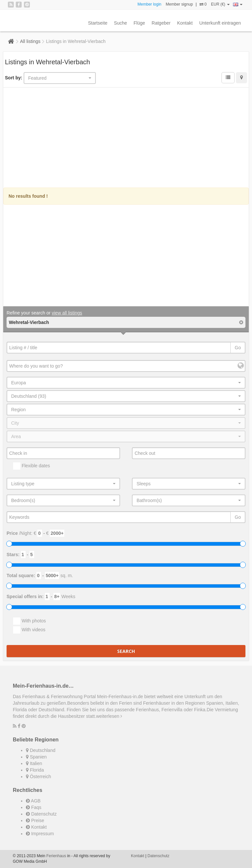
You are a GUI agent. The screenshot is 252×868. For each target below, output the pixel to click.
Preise (35, 820)
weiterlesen (109, 716)
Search (126, 651)
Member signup (179, 4)
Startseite (98, 23)
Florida (35, 770)
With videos (29, 630)
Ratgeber (161, 23)
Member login (149, 4)
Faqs (34, 807)
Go (238, 348)
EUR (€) (220, 4)
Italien (34, 763)
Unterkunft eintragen (220, 23)
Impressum (40, 834)
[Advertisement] (126, 138)
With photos (30, 621)
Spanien (36, 757)
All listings (30, 41)
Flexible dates (31, 466)
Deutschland (41, 750)
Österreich (38, 777)
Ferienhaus (56, 856)
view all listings (67, 313)
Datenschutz (41, 814)
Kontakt (185, 23)
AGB (33, 801)
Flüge (139, 23)
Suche (120, 23)
